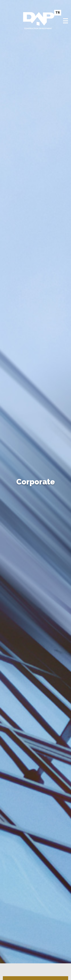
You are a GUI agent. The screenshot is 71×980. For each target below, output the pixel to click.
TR (58, 13)
